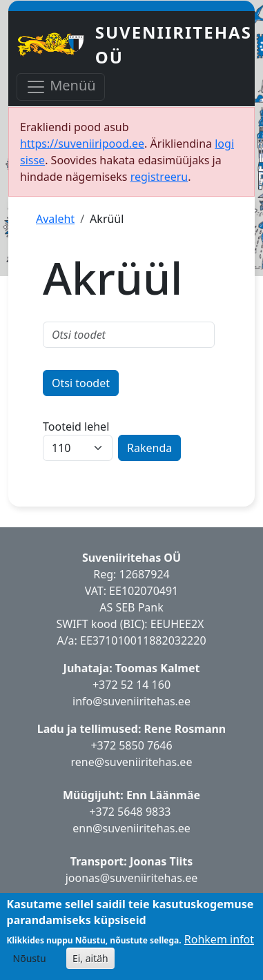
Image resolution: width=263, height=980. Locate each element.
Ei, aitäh (90, 958)
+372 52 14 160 (131, 685)
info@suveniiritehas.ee (131, 701)
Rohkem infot (219, 939)
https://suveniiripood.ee (82, 144)
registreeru (159, 177)
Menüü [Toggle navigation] (61, 87)
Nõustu (30, 958)
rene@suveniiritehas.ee (132, 762)
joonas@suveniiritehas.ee (132, 878)
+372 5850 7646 (131, 745)
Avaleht (55, 219)
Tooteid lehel (76, 427)
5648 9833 (146, 812)
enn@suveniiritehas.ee (131, 828)
